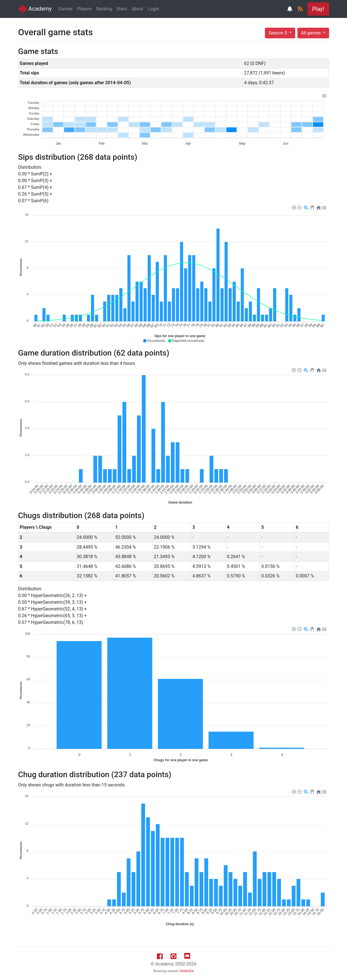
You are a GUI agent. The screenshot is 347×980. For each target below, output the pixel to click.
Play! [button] (318, 9)
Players (84, 9)
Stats (122, 9)
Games (66, 9)
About (137, 9)
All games (312, 33)
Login (153, 9)
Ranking (104, 9)
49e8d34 (187, 971)
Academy (35, 9)
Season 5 (278, 33)
